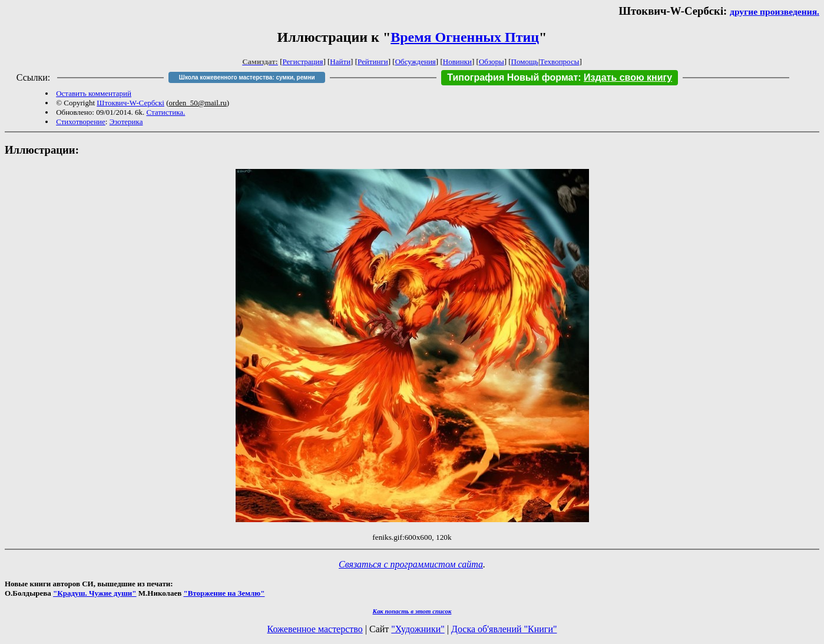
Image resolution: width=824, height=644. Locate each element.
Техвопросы (560, 62)
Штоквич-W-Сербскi (130, 103)
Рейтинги (373, 62)
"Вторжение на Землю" (224, 593)
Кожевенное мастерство (315, 629)
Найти (340, 62)
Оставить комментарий (94, 93)
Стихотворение (81, 122)
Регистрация (303, 62)
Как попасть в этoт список (412, 611)
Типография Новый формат (512, 77)
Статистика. (166, 112)
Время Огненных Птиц (465, 37)
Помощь (525, 62)
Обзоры (492, 62)
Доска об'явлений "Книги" (504, 629)
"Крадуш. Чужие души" (95, 593)
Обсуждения (416, 62)
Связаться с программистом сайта (411, 564)
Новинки (457, 62)
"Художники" (418, 629)
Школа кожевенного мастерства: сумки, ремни (247, 77)
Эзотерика (126, 122)
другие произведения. (775, 11)
